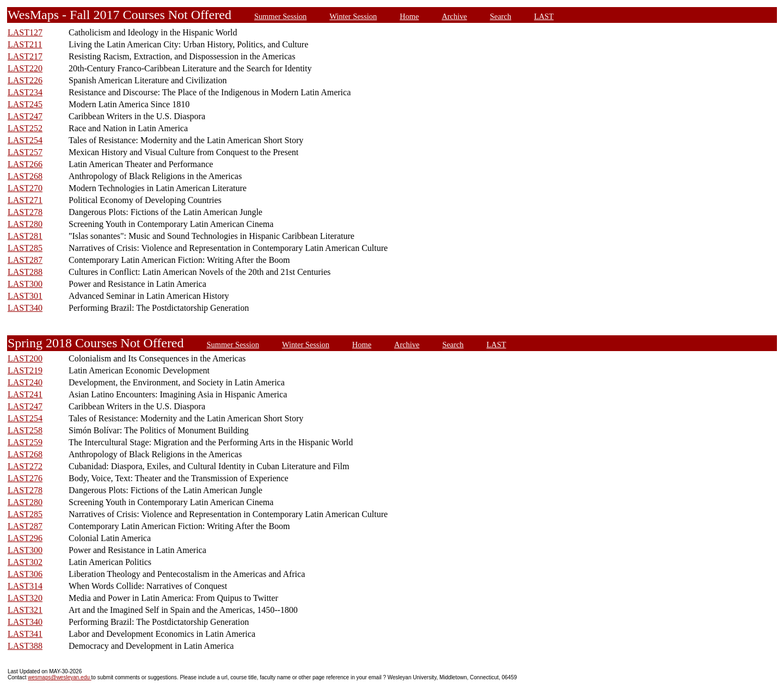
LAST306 (25, 574)
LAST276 (25, 478)
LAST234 (25, 92)
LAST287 (25, 260)
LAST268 (25, 176)
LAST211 (25, 44)
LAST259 (25, 442)
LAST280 (25, 224)
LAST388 (25, 646)
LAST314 (25, 586)
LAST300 (25, 284)
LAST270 (25, 188)
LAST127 (25, 32)
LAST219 (25, 370)
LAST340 (25, 308)
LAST (544, 16)
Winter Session (353, 16)
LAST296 (25, 538)
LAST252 (25, 128)
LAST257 (25, 152)
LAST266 (25, 164)
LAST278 (25, 212)
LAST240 (25, 382)
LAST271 (25, 200)
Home (409, 16)
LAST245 (25, 104)
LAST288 (25, 272)
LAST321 (25, 610)
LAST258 (25, 430)
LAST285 (25, 248)
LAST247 (25, 116)
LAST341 (25, 634)
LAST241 (25, 394)
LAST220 (25, 68)
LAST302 (25, 562)
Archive (454, 16)
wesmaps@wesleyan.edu (59, 677)
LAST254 (25, 140)
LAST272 (25, 466)
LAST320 (25, 598)
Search (501, 16)
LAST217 (25, 56)
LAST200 (25, 358)
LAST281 (25, 236)
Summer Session (280, 16)
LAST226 (25, 80)
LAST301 (25, 296)
